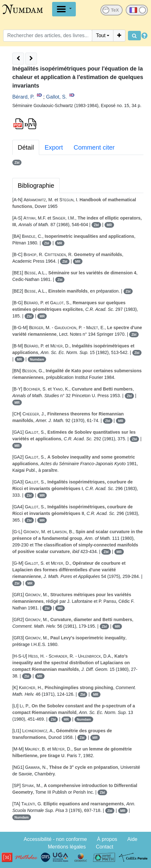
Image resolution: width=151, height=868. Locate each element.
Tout (101, 35)
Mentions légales (67, 847)
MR (109, 225)
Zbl (17, 163)
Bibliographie (36, 186)
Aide (132, 839)
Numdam (37, 359)
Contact (104, 847)
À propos (107, 839)
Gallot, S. (57, 97)
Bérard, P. (23, 97)
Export (54, 147)
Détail (26, 147)
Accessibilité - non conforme (55, 839)
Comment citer (94, 147)
